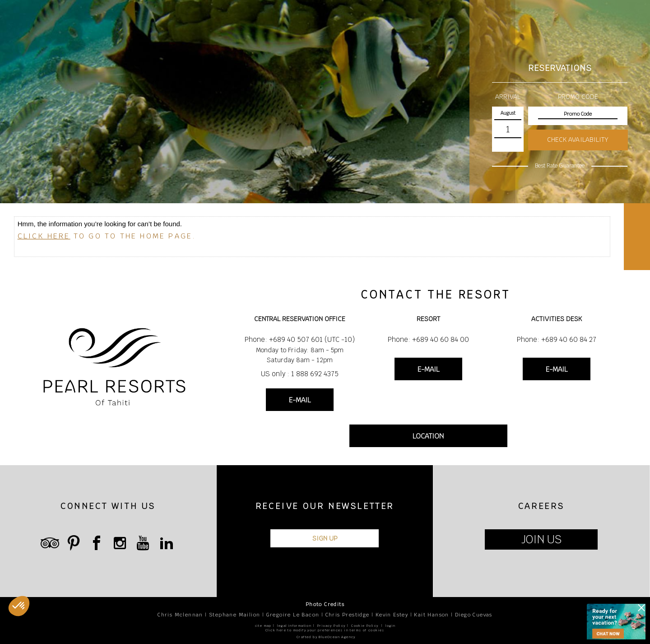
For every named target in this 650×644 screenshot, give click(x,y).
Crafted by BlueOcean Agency (326, 637)
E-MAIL (300, 400)
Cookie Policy (365, 626)
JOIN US (541, 539)
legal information (294, 626)
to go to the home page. (107, 236)
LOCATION (428, 436)
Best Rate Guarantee (560, 166)
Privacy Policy (332, 626)
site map (263, 626)
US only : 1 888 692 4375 (300, 374)
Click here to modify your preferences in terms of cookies (325, 630)
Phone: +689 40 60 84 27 (557, 339)
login (390, 626)
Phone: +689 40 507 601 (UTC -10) (300, 339)
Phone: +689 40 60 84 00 (428, 339)
